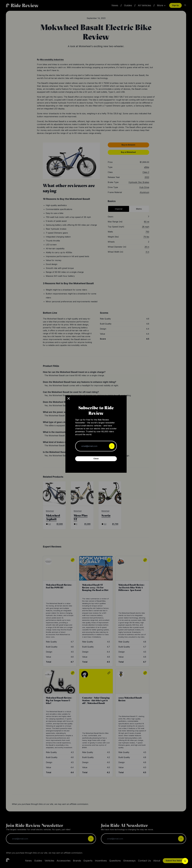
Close (96, 459)
